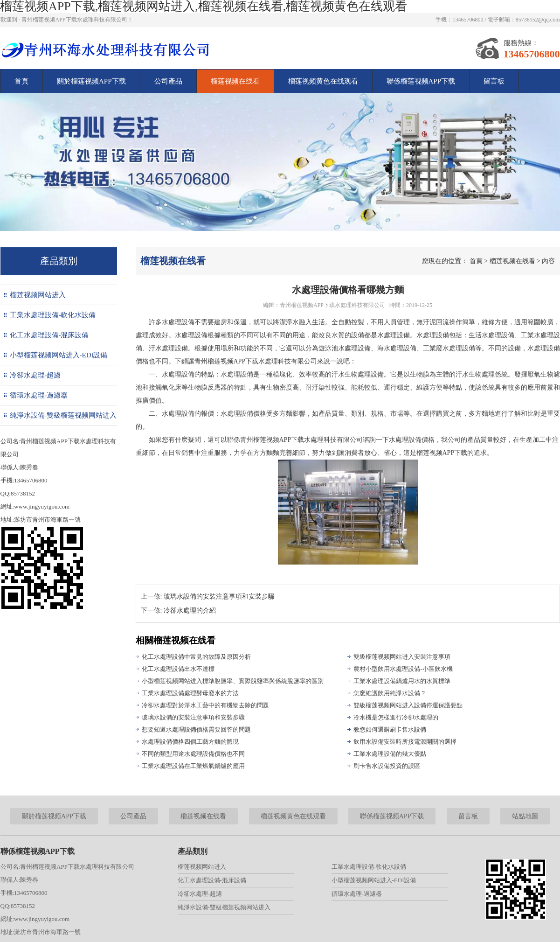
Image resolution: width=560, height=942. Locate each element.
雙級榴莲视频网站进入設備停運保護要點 (408, 705)
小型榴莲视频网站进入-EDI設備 (59, 355)
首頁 (21, 81)
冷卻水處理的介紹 (190, 611)
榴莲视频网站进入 (38, 295)
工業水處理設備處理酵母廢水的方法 (190, 693)
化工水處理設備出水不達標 (178, 669)
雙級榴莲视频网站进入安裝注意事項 (402, 657)
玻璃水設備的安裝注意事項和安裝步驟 (219, 597)
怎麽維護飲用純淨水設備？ (390, 693)
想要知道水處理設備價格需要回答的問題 (196, 729)
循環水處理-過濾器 (39, 395)
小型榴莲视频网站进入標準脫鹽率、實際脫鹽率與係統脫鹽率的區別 (233, 681)
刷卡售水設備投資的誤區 (387, 766)
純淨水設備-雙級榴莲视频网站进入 (63, 415)
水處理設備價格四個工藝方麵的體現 (190, 742)
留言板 (494, 81)
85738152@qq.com (538, 20)
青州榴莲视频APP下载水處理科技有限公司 (332, 305)
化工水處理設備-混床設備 (49, 335)
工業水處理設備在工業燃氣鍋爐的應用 (193, 766)
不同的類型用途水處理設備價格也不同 (193, 754)
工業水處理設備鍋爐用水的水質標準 (402, 681)
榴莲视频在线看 (235, 81)
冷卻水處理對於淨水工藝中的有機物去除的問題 (205, 705)
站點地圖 (525, 816)
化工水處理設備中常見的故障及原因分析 (196, 657)
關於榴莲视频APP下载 (91, 81)
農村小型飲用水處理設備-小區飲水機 (403, 669)
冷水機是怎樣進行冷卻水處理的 (396, 717)
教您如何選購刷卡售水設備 (390, 729)
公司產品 (168, 81)
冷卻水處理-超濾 (35, 375)
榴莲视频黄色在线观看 (323, 81)
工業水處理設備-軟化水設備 (53, 315)
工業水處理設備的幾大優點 (390, 754)
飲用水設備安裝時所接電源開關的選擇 (405, 742)
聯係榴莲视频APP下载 (421, 81)
